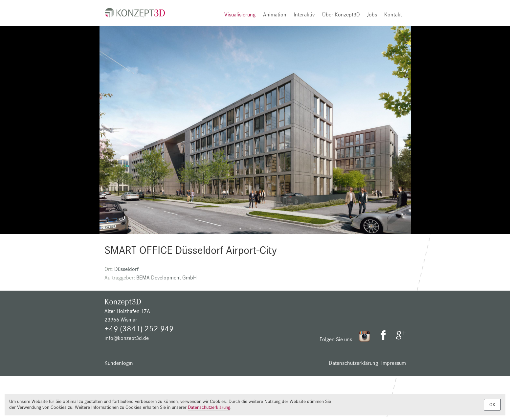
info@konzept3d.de (127, 338)
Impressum (394, 363)
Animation (275, 15)
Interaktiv (304, 15)
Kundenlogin (119, 363)
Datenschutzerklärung (353, 363)
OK (492, 405)
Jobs (372, 15)
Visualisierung (240, 15)
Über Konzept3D (341, 15)
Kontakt (393, 15)
